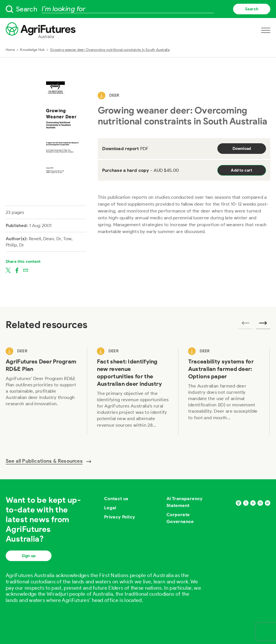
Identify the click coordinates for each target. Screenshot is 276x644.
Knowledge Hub (32, 50)
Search (252, 9)
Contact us (116, 499)
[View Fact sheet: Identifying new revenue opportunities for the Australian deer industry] (133, 391)
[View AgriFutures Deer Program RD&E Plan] (42, 391)
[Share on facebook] (17, 270)
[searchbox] (138, 9)
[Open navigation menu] (266, 30)
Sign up (29, 556)
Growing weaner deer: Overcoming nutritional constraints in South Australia (110, 50)
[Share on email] (26, 270)
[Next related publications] (263, 325)
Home (10, 50)
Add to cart (242, 170)
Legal (110, 508)
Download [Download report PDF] (242, 149)
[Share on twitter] (8, 270)
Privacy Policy (120, 517)
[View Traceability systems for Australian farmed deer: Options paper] (224, 391)
